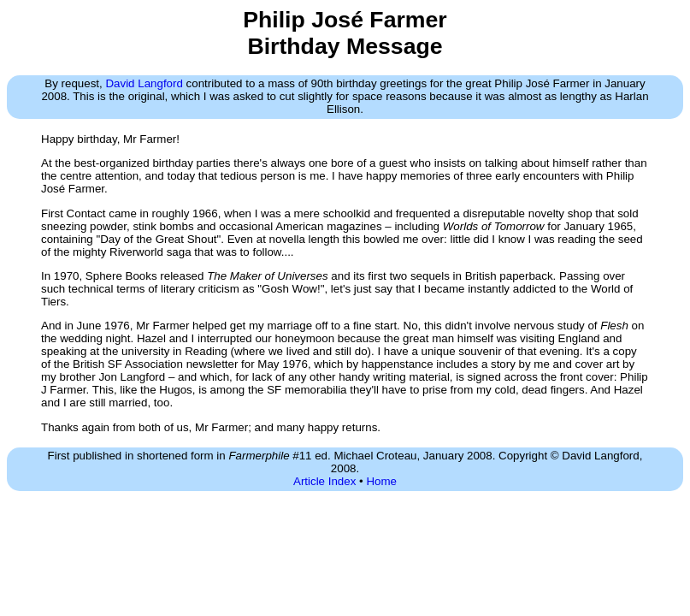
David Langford (144, 83)
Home (381, 481)
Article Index (324, 481)
